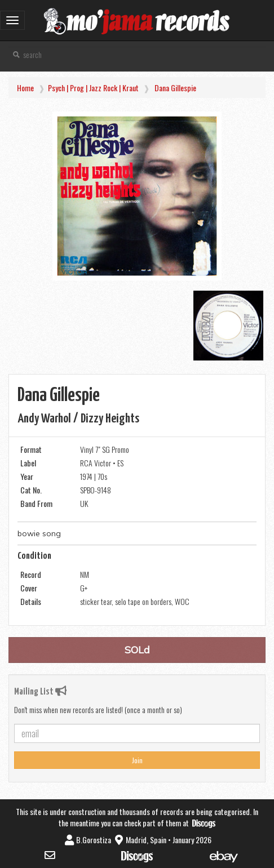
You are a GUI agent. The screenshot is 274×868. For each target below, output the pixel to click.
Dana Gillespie (175, 88)
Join (137, 760)
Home (25, 88)
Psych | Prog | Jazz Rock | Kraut (93, 88)
